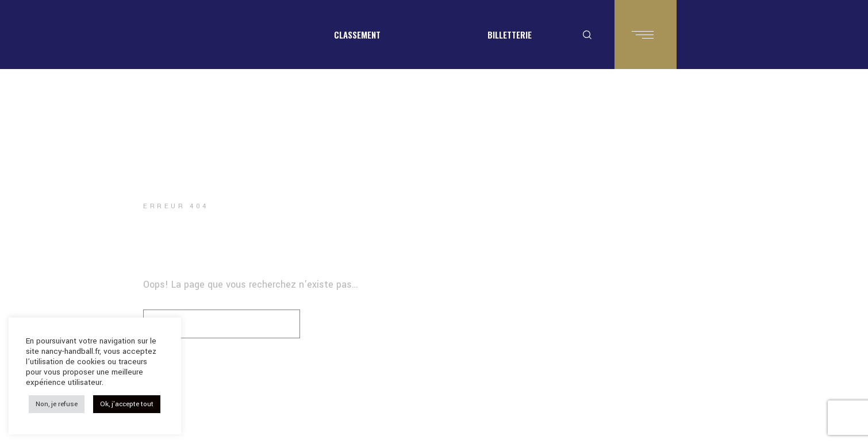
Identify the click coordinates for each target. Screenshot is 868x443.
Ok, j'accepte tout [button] (127, 404)
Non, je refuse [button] (57, 404)
